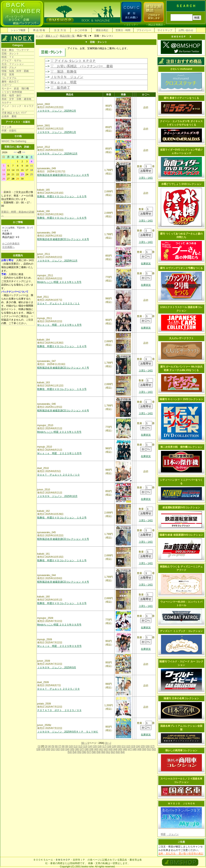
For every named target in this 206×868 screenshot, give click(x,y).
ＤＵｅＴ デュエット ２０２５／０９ (58, 689)
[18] (109, 746)
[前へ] (84, 743)
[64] (123, 752)
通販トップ (52, 36)
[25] (143, 746)
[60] (103, 752)
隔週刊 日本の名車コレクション (181, 698)
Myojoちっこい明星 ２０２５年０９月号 (59, 625)
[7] (60, 746)
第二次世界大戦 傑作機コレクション (181, 447)
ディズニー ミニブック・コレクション (181, 631)
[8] (63, 746)
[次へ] (108, 743)
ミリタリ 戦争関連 (12, 92)
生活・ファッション (13, 64)
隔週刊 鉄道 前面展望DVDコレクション (181, 535)
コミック (131, 25)
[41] (101, 749)
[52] (154, 749)
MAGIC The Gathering (14, 141)
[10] (71, 746)
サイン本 (7, 127)
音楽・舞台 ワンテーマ (15, 50)
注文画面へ (8, 247)
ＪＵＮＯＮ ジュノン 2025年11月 (57, 261)
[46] (125, 749)
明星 (163, 834)
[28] (38, 749)
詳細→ (28, 147)
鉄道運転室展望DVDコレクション (181, 507)
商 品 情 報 (39, 30)
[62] (113, 752)
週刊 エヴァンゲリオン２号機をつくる (181, 268)
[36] (77, 749)
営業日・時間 (123, 30)
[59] (98, 752)
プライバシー (144, 30)
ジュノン (172, 834)
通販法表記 (102, 30)
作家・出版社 (9, 131)
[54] (74, 752)
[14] (90, 746)
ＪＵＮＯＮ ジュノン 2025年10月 (57, 496)
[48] (134, 749)
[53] (70, 752)
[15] (95, 746)
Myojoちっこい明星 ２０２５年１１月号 (59, 282)
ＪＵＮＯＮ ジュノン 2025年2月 (57, 111)
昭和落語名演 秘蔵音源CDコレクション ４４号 (63, 582)
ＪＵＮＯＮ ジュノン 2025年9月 (57, 667)
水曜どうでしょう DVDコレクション (181, 184)
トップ (39, 36)
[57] (89, 752)
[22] (128, 746)
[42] (106, 749)
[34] (67, 749)
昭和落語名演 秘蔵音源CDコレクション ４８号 (63, 239)
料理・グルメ (9, 68)
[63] (118, 752)
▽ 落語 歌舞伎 (64, 72)
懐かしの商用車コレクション (181, 750)
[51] (149, 749)
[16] (100, 746)
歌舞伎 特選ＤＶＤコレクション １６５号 (62, 196)
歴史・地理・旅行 (12, 96)
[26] (148, 746)
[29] (43, 749)
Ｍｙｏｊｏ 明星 (64, 82)
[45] (120, 749)
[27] (152, 746)
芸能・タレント (10, 54)
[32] (58, 749)
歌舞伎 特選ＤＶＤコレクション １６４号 (62, 346)
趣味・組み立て (10, 82)
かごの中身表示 (11, 244)
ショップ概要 (18, 30)
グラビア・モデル (12, 61)
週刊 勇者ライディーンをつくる (181, 98)
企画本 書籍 (9, 116)
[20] (119, 746)
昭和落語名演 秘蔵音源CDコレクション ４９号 (63, 175)
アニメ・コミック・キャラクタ (18, 108)
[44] (115, 749)
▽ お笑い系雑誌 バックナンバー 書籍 (82, 66)
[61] (108, 752)
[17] (104, 746)
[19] (114, 746)
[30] (48, 749)
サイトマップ (165, 30)
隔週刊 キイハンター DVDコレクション (181, 399)
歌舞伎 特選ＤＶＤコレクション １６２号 (62, 518)
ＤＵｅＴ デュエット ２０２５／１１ (58, 303)
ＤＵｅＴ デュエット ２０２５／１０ (58, 475)
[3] (46, 746)
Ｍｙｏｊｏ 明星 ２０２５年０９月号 (59, 646)
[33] (62, 749)
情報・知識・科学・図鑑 (15, 71)
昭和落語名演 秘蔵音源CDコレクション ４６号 (63, 411)
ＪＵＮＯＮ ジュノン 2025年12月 (57, 154)
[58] (94, 752)
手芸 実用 (8, 75)
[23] (133, 746)
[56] (84, 752)
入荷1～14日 (146, 178)
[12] (80, 746)
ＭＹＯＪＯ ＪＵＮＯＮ (181, 804)
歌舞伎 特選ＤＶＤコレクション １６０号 (62, 603)
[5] (53, 746)
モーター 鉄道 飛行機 (15, 89)
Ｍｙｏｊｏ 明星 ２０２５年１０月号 (59, 453)
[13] (85, 746)
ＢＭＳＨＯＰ (63, 860)
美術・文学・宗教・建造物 (16, 99)
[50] (144, 749)
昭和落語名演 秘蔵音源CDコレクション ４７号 (63, 368)
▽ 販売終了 (60, 88)
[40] (96, 749)
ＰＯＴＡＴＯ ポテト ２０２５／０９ (59, 710)
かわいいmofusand (181, 69)
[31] (53, 749)
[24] (138, 746)
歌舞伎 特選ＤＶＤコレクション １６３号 (62, 389)
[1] (39, 746)
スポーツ (7, 85)
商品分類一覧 (67, 36)
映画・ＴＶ (8, 57)
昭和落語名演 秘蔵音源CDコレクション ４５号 (63, 539)
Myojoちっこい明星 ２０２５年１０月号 (59, 432)
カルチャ (7, 103)
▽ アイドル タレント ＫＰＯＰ (73, 61)
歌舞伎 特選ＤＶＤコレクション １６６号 (62, 218)
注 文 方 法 (60, 30)
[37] (82, 749)
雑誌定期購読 (156, 25)
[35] (72, 749)
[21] (124, 746)
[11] (75, 746)
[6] (56, 746)
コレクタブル (9, 78)
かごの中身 (81, 30)
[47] (130, 749)
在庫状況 (146, 264)
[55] (79, 752)
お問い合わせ (186, 30)
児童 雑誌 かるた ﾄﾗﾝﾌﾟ (14, 113)
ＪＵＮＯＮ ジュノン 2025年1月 (57, 132)
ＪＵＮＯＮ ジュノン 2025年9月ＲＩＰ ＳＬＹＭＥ (68, 732)
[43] (111, 749)
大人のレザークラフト (181, 338)
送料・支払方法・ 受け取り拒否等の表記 (181, 854)
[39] (91, 749)
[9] (67, 746)
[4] (49, 746)
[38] (87, 749)
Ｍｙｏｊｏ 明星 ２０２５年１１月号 (59, 325)
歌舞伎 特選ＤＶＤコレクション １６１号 (62, 560)
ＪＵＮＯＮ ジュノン (67, 77)
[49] (139, 749)
